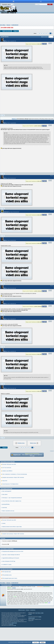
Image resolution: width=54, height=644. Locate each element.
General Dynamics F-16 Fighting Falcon (10, 501)
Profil (3, 115)
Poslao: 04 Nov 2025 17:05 (12, 388)
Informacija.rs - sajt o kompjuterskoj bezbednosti (12, 514)
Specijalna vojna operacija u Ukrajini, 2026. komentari (13, 494)
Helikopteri (8, 25)
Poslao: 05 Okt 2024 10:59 (15, 212)
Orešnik (4, 540)
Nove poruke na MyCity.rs (6, 505)
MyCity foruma (14, 639)
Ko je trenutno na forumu (7, 601)
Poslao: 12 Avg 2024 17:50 (12, 41)
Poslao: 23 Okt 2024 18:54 (12, 240)
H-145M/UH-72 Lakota (7, 581)
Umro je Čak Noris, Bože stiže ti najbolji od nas (12, 518)
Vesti (36, 629)
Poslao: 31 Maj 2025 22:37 (12, 319)
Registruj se (14, 119)
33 (46, 33)
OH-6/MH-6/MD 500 (15, 25)
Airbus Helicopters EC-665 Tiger (9, 578)
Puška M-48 (5, 497)
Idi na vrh (52, 451)
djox (5, 41)
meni (13, 1)
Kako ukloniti (5, 511)
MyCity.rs (39, 629)
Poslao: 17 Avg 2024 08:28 (12, 123)
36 (53, 33)
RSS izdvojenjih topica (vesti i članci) (10, 595)
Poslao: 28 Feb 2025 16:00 (12, 288)
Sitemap (28, 627)
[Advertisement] (27, 19)
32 (44, 33)
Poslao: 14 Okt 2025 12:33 (12, 351)
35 (50, 33)
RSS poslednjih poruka (7, 592)
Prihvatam (36, 642)
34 (48, 33)
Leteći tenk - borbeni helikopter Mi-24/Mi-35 (11, 571)
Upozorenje (5, 524)
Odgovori (16, 31)
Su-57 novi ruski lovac (7, 484)
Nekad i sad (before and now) (8, 527)
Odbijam (43, 642)
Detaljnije (14, 604)
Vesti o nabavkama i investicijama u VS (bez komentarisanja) (15, 491)
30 (39, 33)
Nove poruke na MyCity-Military (8, 478)
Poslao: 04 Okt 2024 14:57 (12, 178)
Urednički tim (33, 627)
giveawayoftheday (6, 521)
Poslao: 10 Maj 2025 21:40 (12, 304)
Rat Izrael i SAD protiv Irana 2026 (9, 481)
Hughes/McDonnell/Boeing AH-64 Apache (11, 574)
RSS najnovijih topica (7, 588)
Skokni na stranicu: (45, 37)
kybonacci (6, 212)
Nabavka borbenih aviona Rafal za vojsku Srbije (12, 543)
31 (42, 33)
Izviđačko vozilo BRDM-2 (7, 487)
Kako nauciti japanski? (7, 508)
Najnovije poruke (22, 627)
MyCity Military (3, 25)
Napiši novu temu (6, 31)
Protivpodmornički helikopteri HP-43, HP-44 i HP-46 (13, 568)
